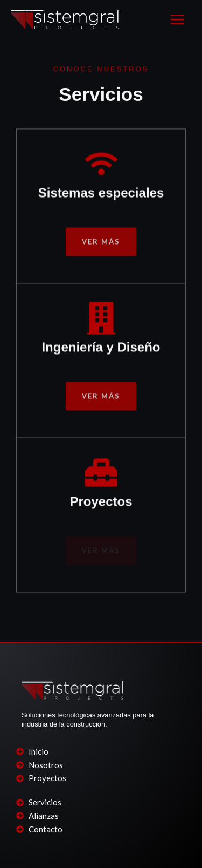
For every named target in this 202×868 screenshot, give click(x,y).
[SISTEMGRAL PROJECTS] (65, 19)
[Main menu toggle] (177, 20)
